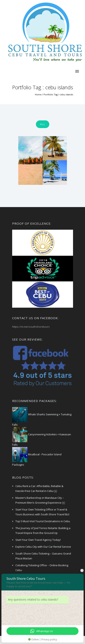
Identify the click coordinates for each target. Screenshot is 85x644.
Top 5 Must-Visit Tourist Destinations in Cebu (43, 521)
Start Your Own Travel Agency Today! (38, 540)
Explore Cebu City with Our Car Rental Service (43, 547)
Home (38, 94)
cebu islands (66, 94)
